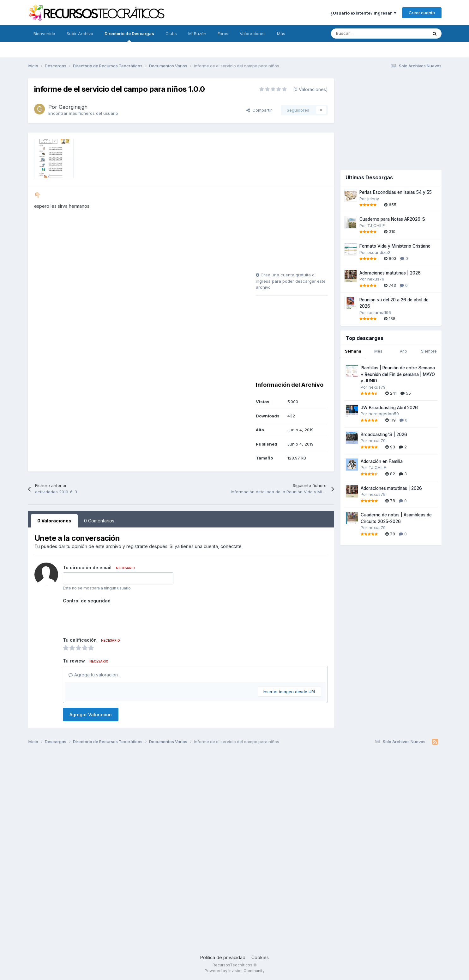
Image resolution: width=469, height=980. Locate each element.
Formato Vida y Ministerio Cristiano (395, 246)
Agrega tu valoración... (95, 675)
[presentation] (111, 618)
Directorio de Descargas (129, 36)
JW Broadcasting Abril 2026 (389, 408)
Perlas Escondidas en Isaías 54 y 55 (396, 192)
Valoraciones (253, 34)
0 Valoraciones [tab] (54, 521)
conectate (231, 546)
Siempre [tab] (429, 351)
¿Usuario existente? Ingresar (363, 13)
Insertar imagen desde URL (289, 692)
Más (281, 34)
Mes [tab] (378, 351)
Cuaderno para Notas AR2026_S (392, 219)
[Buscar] (365, 34)
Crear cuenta (422, 13)
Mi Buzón (197, 34)
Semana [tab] (353, 351)
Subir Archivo (80, 34)
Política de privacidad (223, 957)
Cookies (260, 957)
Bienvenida (44, 34)
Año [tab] (403, 351)
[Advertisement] (295, 231)
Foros (223, 34)
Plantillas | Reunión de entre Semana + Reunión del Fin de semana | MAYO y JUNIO (398, 374)
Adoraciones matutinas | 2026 (390, 273)
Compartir (259, 110)
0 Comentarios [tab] (99, 521)
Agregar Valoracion (91, 715)
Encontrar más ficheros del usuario (83, 113)
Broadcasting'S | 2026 (384, 435)
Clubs (171, 34)
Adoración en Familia (382, 461)
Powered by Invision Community (235, 971)
